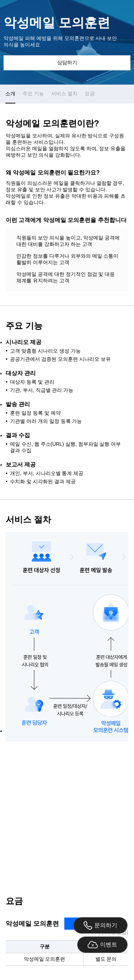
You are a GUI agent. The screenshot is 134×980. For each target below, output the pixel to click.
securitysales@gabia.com (91, 863)
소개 (10, 94)
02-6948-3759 (30, 863)
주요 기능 (33, 94)
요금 (90, 94)
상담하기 (67, 62)
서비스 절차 (64, 94)
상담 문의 (67, 814)
